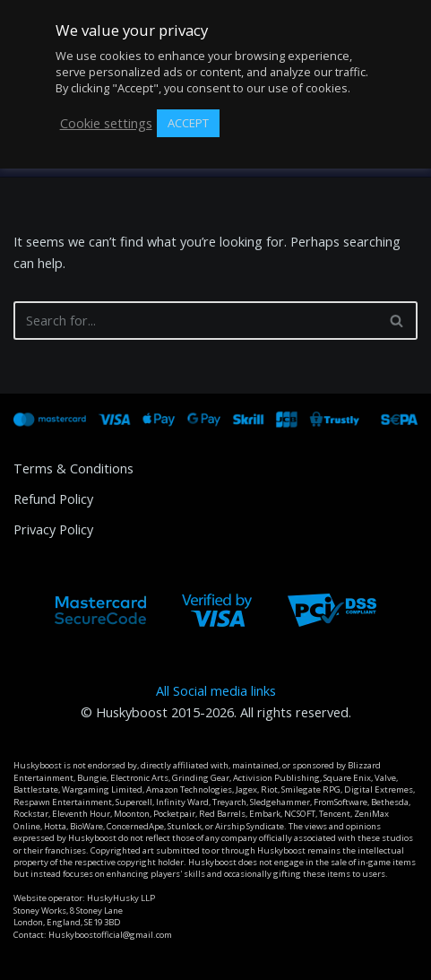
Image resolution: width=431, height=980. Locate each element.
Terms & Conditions (73, 468)
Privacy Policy (53, 529)
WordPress (168, 962)
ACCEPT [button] (188, 123)
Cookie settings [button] (106, 124)
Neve (29, 962)
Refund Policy (53, 499)
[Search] (195, 321)
